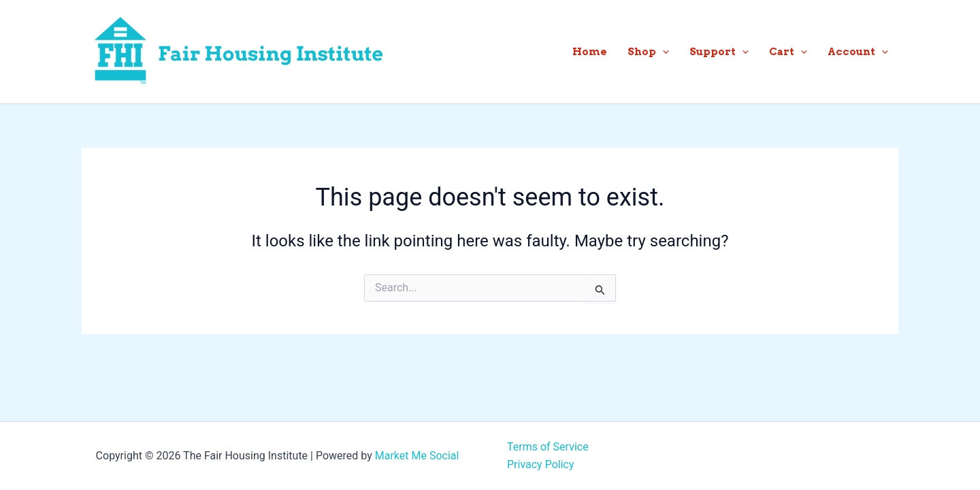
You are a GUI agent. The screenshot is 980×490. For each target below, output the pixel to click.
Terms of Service (548, 447)
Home (590, 52)
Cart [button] (788, 52)
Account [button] (858, 52)
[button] (663, 52)
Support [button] (719, 52)
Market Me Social (417, 456)
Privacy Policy (541, 464)
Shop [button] (648, 52)
